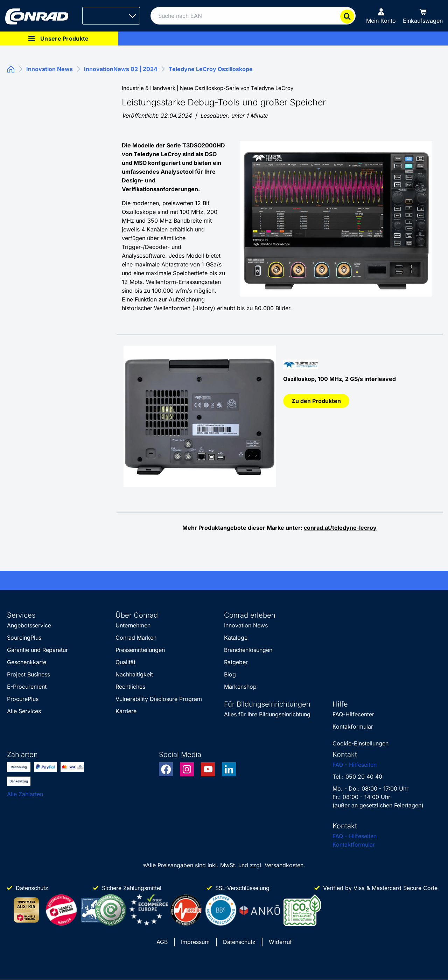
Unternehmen (133, 625)
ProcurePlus (23, 699)
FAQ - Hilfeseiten (355, 765)
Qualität (125, 662)
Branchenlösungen (248, 650)
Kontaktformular (354, 845)
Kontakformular (353, 727)
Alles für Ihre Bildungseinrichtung (267, 714)
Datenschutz (239, 942)
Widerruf (280, 942)
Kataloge (236, 638)
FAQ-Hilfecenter (353, 714)
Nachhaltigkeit (134, 674)
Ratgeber (236, 662)
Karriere (126, 711)
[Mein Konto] (381, 16)
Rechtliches (130, 687)
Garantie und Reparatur (37, 650)
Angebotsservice (29, 625)
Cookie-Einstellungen (360, 743)
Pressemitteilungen (140, 650)
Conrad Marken (136, 638)
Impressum (195, 942)
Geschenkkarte (27, 662)
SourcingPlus (24, 638)
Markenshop (240, 687)
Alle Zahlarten (25, 794)
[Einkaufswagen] (423, 16)
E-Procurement (27, 687)
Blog (230, 674)
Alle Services (24, 711)
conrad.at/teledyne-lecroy (340, 528)
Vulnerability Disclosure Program (159, 699)
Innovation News (246, 625)
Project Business (29, 674)
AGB (162, 942)
